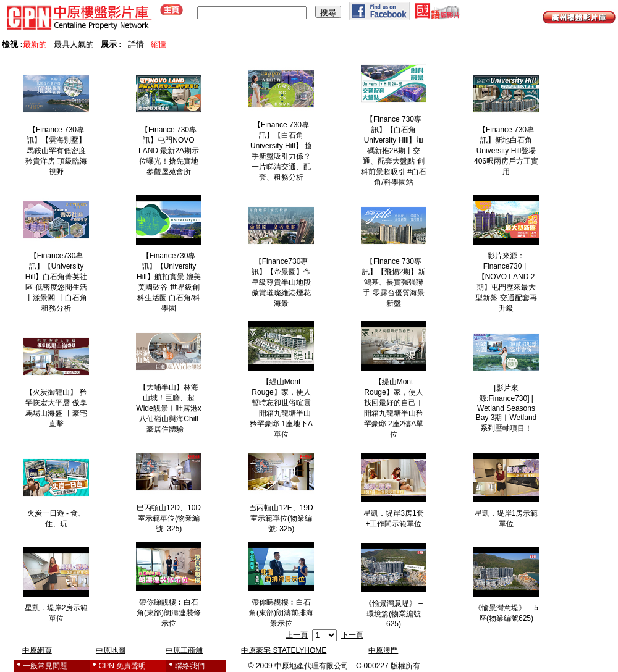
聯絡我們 (190, 666)
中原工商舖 (184, 650)
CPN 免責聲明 (123, 666)
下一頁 (352, 635)
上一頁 (297, 635)
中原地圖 (111, 650)
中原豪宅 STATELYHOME (284, 650)
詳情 (136, 44)
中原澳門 (383, 650)
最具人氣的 (74, 44)
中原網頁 (37, 650)
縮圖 (159, 44)
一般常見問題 (45, 666)
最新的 (35, 44)
